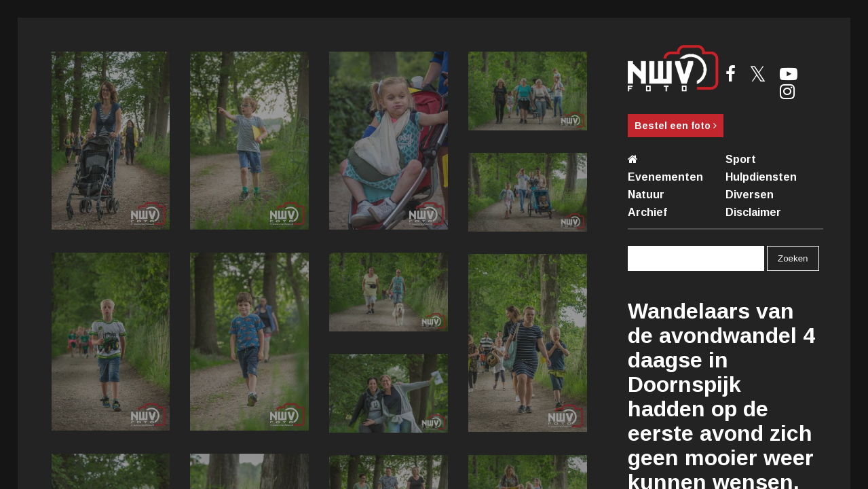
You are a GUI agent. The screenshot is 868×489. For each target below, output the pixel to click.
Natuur (646, 195)
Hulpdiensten (761, 177)
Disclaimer (753, 212)
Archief (647, 212)
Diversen (750, 195)
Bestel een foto (676, 126)
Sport (741, 159)
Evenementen (665, 177)
